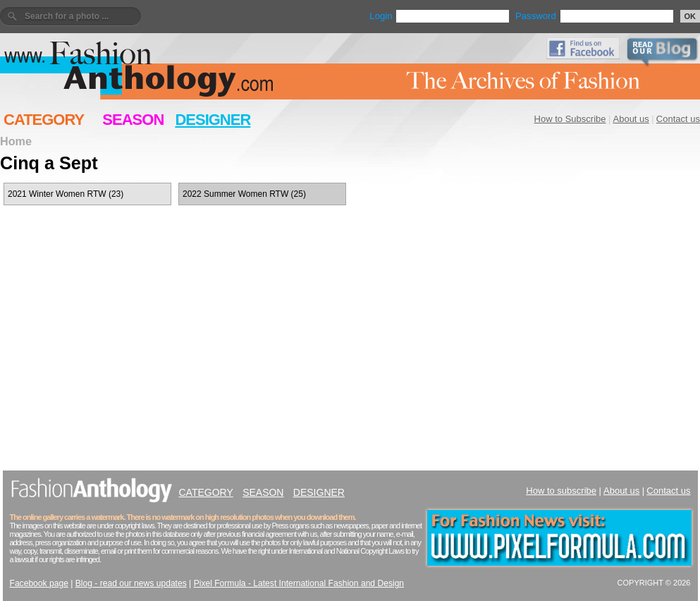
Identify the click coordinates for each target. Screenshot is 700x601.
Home (16, 141)
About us (631, 119)
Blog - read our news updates (131, 583)
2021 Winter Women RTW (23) (66, 194)
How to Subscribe (570, 119)
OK (690, 16)
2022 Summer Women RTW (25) (244, 194)
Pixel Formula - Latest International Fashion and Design (299, 583)
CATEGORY (44, 120)
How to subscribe (561, 491)
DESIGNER (213, 120)
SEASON (133, 120)
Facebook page (39, 583)
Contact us (678, 119)
